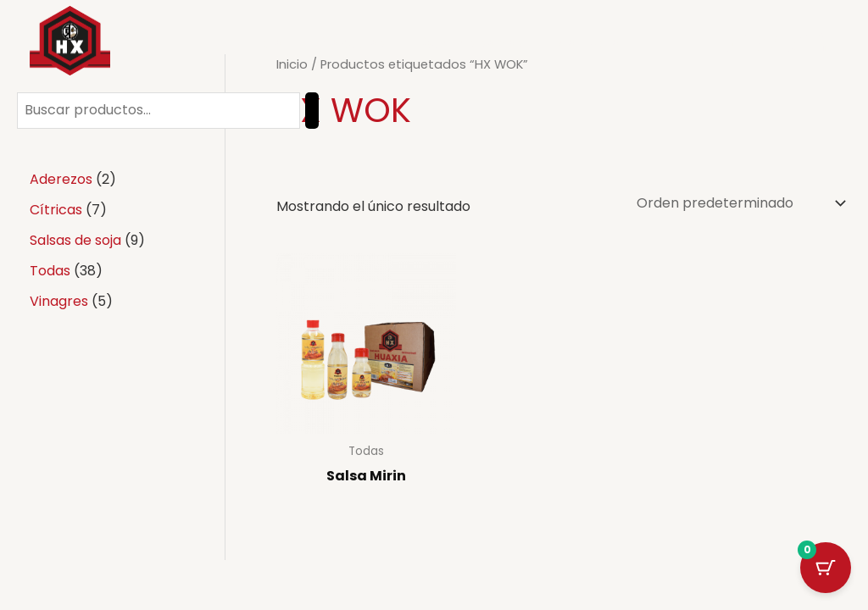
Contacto (589, 42)
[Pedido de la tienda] (740, 203)
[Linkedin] (828, 43)
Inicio (265, 42)
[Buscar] (312, 111)
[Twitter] (767, 43)
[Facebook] (737, 43)
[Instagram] (798, 43)
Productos (352, 42)
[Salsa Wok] (70, 41)
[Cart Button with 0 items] (826, 568)
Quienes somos (472, 42)
